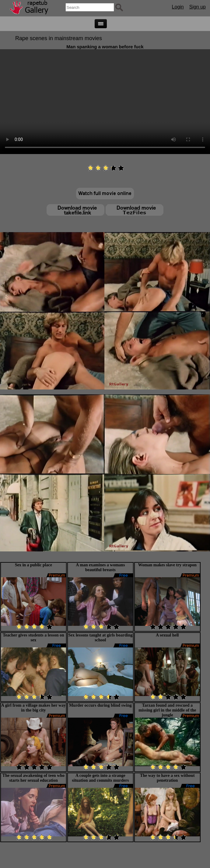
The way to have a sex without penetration (167, 778)
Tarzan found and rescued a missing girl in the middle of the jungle (167, 710)
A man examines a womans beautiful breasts (100, 567)
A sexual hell (167, 635)
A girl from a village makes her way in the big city (33, 708)
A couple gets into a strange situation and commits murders (100, 778)
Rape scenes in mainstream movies (59, 38)
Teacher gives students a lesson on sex (33, 638)
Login (178, 7)
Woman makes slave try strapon (167, 565)
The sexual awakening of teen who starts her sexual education (33, 778)
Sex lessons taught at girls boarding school (100, 638)
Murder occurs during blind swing (100, 705)
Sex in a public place (33, 565)
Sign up (198, 7)
